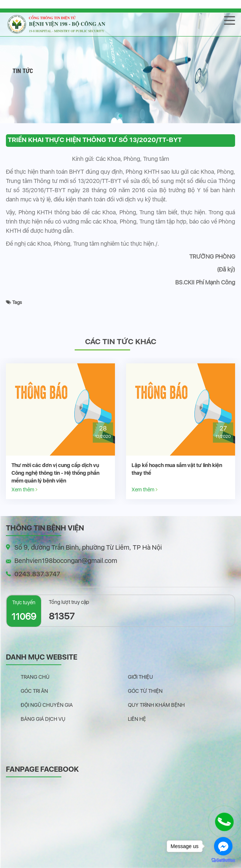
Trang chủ (35, 677)
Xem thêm (24, 489)
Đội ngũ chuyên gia (47, 705)
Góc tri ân (34, 691)
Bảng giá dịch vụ (43, 719)
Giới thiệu (140, 677)
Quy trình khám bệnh (156, 705)
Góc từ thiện (145, 691)
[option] (60, 431)
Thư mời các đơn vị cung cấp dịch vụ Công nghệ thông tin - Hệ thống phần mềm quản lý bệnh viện (55, 473)
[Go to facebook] (223, 846)
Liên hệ (137, 719)
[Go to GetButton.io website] (223, 860)
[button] (120, 116)
